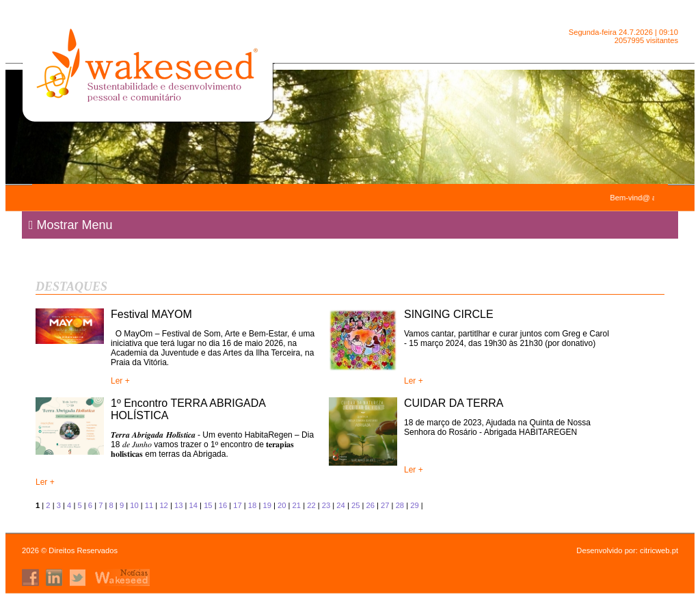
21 (297, 505)
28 (400, 505)
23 (326, 505)
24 (340, 505)
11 (149, 505)
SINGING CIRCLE (449, 314)
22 (311, 505)
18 (252, 505)
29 (414, 505)
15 (208, 505)
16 (223, 505)
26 (370, 505)
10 (134, 505)
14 (193, 505)
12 (163, 505)
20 (282, 505)
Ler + (120, 381)
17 (237, 505)
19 (267, 505)
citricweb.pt (659, 550)
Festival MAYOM (151, 314)
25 (355, 505)
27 (385, 505)
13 (178, 505)
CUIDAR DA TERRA (454, 403)
